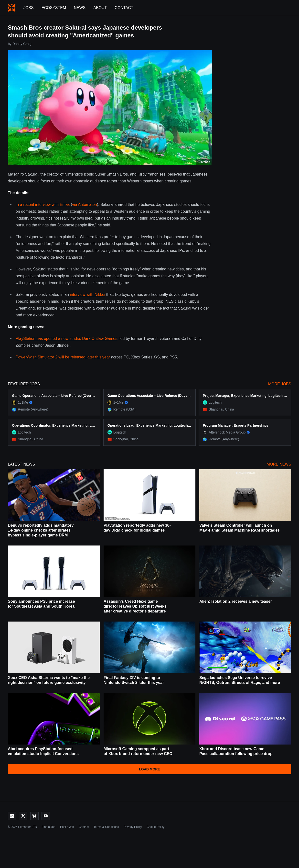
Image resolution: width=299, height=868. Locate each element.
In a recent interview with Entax (43, 205)
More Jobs (280, 384)
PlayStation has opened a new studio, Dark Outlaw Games (66, 339)
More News (279, 464)
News (80, 8)
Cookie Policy (155, 827)
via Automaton (84, 205)
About (100, 8)
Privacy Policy (133, 827)
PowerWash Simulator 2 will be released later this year (63, 357)
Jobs (29, 8)
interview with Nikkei (87, 295)
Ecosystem (54, 8)
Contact (124, 8)
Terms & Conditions (106, 827)
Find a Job (49, 827)
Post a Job (67, 827)
